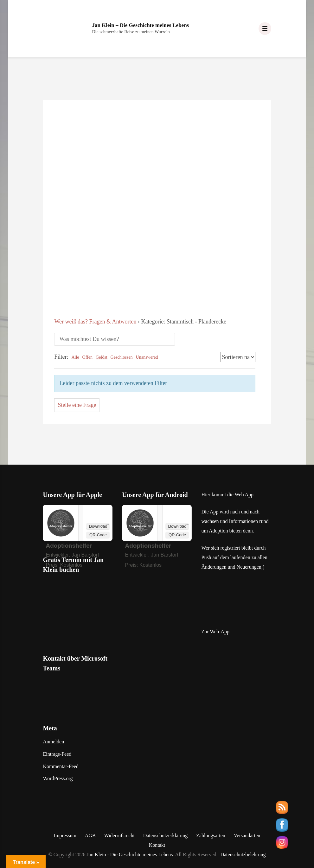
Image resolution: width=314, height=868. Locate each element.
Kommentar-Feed (61, 766)
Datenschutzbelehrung (243, 855)
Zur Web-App (215, 632)
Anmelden (53, 742)
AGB (90, 835)
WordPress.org (58, 778)
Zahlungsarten (211, 835)
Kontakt (157, 845)
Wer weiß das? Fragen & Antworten (95, 322)
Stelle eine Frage (77, 405)
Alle (75, 357)
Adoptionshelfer (148, 546)
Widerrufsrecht (119, 835)
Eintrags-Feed (57, 754)
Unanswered (147, 357)
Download (98, 526)
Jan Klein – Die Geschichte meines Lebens (140, 25)
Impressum (65, 835)
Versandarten (247, 835)
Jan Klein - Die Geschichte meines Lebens (130, 855)
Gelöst (102, 357)
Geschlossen (122, 357)
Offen (87, 357)
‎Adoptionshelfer (69, 546)
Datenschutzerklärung (165, 835)
